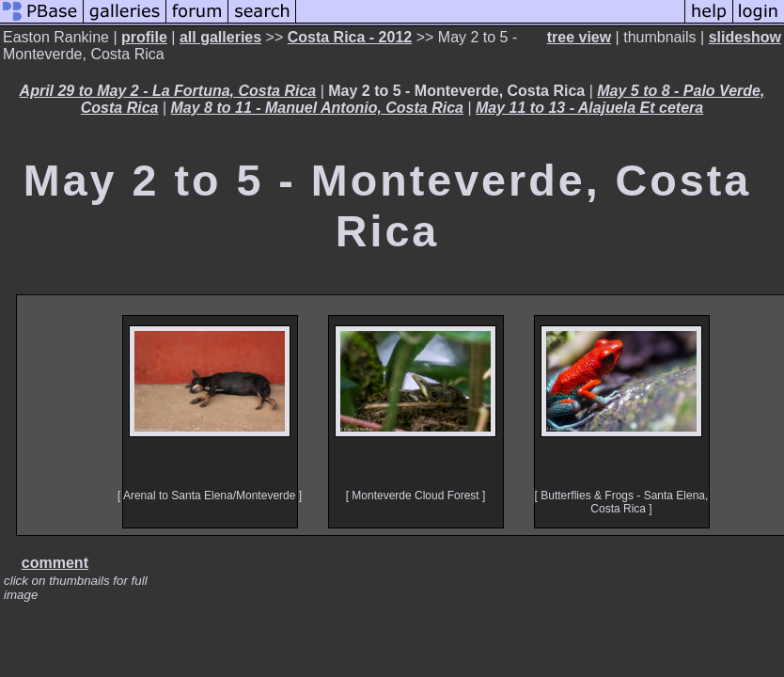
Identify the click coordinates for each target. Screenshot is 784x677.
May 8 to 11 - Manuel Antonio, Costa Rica (317, 108)
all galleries (220, 37)
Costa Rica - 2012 (350, 37)
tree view (579, 37)
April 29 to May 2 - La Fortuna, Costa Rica (168, 91)
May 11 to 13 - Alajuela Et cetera (589, 108)
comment (55, 563)
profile (144, 37)
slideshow (745, 37)
